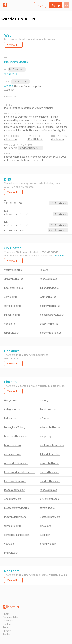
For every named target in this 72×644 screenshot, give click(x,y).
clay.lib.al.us (11, 297)
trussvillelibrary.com (15, 517)
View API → (13, 45)
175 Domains (20, 82)
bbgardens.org (13, 445)
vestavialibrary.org (50, 517)
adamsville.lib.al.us (50, 306)
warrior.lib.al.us (48, 297)
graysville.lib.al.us (14, 279)
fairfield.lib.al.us (13, 306)
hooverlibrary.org (50, 472)
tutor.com (45, 535)
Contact (7, 624)
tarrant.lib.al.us (12, 333)
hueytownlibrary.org (15, 481)
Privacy (7, 631)
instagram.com (12, 409)
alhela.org (46, 526)
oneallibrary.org (13, 499)
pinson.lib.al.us (12, 315)
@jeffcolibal (58, 139)
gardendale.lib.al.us (51, 333)
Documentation (11, 617)
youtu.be (9, 544)
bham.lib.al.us (11, 553)
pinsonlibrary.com (50, 499)
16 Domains (17, 69)
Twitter (6, 634)
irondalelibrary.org (50, 481)
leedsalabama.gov (14, 490)
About (6, 614)
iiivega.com (10, 400)
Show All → (61, 255)
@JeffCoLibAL (35, 139)
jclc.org (44, 270)
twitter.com (10, 418)
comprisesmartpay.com (17, 535)
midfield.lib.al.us (49, 279)
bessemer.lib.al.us (14, 288)
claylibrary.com (12, 454)
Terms (6, 627)
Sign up (56, 5)
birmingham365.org (15, 427)
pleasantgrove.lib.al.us (52, 315)
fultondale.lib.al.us (50, 288)
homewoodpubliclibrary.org (19, 472)
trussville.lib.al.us (49, 324)
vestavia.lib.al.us (13, 270)
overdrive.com (48, 544)
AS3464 (9, 86)
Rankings (8, 621)
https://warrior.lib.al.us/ (16, 62)
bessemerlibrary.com (16, 436)
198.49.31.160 (11, 74)
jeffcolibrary (11, 139)
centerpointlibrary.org (52, 445)
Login (40, 5)
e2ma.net (45, 418)
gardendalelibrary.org (16, 463)
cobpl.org (10, 324)
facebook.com (48, 409)
